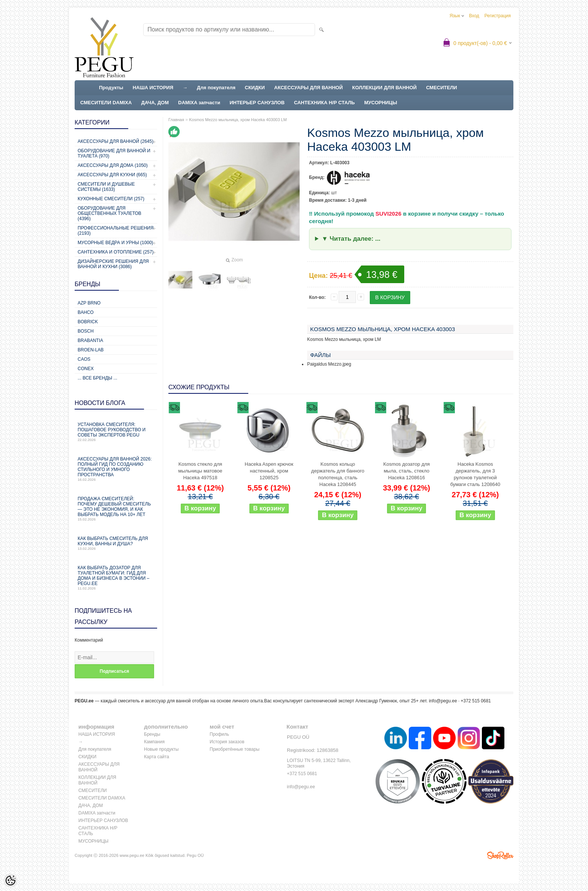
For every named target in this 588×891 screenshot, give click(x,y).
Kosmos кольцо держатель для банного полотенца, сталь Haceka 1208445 (338, 474)
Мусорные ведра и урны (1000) (115, 243)
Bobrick (88, 322)
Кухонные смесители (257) (111, 199)
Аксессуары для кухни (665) (112, 175)
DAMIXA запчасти (199, 103)
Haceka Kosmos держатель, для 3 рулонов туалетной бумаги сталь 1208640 (475, 474)
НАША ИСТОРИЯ (153, 88)
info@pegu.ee (443, 701)
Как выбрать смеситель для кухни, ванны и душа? (116, 543)
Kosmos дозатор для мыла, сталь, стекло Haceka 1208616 (406, 471)
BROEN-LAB (91, 350)
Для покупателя (216, 88)
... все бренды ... (97, 378)
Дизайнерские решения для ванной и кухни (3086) (113, 264)
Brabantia (90, 340)
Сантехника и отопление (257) (116, 252)
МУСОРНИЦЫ (381, 103)
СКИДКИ (255, 88)
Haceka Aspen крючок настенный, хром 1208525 (269, 471)
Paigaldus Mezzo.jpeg (329, 364)
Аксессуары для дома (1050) (113, 165)
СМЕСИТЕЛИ (442, 88)
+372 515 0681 (302, 774)
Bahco (86, 312)
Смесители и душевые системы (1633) (106, 187)
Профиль (219, 734)
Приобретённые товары (235, 749)
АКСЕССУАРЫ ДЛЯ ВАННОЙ (308, 88)
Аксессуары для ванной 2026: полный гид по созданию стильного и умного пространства (116, 469)
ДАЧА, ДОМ (155, 103)
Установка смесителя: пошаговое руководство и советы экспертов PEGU (116, 432)
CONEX (86, 369)
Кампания (154, 742)
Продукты (111, 88)
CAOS (84, 359)
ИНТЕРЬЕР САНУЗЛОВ (257, 103)
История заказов (227, 742)
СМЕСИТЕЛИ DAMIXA (106, 103)
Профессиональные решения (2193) (115, 231)
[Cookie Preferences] (10, 880)
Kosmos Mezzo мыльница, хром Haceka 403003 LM (238, 120)
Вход (474, 16)
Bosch (86, 331)
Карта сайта (157, 757)
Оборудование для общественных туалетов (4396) (109, 213)
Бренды (152, 734)
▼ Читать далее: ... (351, 239)
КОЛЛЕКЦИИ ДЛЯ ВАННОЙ (384, 88)
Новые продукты (161, 749)
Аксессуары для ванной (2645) (115, 141)
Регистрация (498, 16)
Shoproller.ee (500, 855)
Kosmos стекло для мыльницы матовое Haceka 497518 (200, 471)
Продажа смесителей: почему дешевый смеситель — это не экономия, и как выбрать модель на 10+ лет (116, 509)
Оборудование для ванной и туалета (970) (114, 153)
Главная (176, 120)
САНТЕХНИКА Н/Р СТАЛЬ (324, 103)
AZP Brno (89, 303)
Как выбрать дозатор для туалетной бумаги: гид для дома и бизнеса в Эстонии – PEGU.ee (116, 578)
